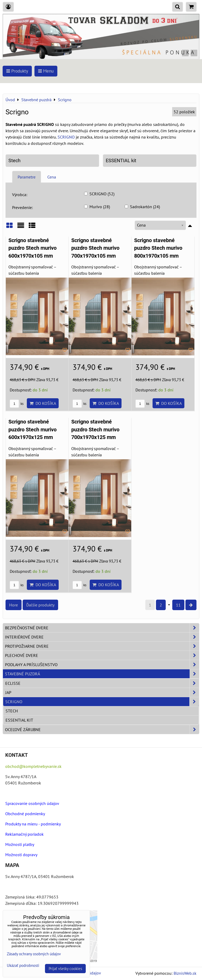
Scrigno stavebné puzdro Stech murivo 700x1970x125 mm (95, 430)
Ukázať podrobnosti (23, 966)
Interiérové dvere (102, 637)
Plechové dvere (102, 655)
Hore (14, 605)
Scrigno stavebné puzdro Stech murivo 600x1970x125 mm (32, 430)
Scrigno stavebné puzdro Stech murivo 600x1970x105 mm (32, 248)
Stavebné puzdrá (102, 674)
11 (178, 605)
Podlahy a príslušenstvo (102, 665)
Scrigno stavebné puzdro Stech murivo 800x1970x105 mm (158, 248)
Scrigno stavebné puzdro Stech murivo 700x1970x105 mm (95, 248)
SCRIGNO (66, 137)
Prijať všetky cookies (65, 969)
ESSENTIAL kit (121, 161)
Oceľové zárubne (102, 729)
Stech (14, 161)
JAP (102, 692)
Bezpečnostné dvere (102, 628)
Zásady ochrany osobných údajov (34, 954)
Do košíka (43, 403)
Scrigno (102, 702)
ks (17, 404)
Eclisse (102, 683)
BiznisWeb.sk (185, 973)
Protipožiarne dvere (102, 646)
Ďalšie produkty (40, 605)
